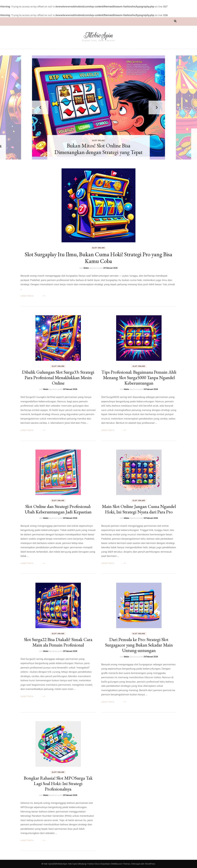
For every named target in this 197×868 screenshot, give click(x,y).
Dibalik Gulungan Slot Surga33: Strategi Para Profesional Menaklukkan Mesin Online (58, 377)
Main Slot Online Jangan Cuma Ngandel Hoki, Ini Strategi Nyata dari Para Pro (139, 509)
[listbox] (99, 107)
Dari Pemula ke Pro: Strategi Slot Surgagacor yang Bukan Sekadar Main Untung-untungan (139, 645)
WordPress (150, 864)
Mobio (86, 268)
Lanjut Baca (27, 296)
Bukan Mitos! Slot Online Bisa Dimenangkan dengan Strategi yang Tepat (99, 149)
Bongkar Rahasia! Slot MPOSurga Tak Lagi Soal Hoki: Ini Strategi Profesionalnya (58, 783)
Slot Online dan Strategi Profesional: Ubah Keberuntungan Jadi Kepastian (58, 509)
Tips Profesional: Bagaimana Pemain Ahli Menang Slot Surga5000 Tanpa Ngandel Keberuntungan (139, 377)
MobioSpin (99, 35)
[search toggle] (175, 21)
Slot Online (98, 140)
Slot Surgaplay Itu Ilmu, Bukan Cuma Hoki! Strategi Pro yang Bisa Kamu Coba (99, 258)
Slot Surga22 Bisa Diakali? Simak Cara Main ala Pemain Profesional (58, 642)
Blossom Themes (123, 864)
